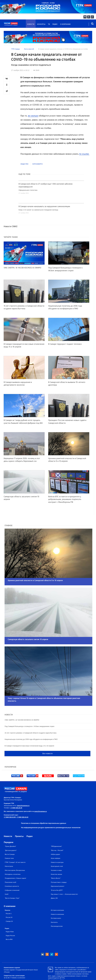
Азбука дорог (55, 840)
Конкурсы (41, 24)
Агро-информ (56, 844)
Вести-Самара (10, 840)
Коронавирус (38, 164)
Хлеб (7, 880)
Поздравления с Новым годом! (15, 864)
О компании (65, 24)
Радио (55, 24)
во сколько (33, 116)
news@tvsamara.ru (23, 791)
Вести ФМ (9, 925)
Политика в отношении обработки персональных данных (44, 809)
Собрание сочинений (12, 876)
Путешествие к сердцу (59, 868)
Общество (24, 164)
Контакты (54, 908)
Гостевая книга (56, 904)
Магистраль (9, 852)
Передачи (9, 828)
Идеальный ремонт (58, 872)
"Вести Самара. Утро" (12, 884)
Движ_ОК (54, 884)
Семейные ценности (12, 872)
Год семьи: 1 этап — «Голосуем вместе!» (64, 880)
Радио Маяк (10, 917)
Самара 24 (9, 907)
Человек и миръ (56, 856)
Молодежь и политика (13, 860)
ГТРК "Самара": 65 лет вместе (15, 848)
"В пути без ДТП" (57, 876)
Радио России (10, 921)
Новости (31, 24)
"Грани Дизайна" (10, 832)
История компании (57, 896)
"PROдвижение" (56, 832)
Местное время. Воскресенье (15, 856)
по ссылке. (84, 154)
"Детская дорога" (11, 836)
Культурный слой (57, 852)
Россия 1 (9, 899)
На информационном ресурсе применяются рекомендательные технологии (51, 813)
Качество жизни (56, 860)
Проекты (19, 822)
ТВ (49, 24)
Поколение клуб (10, 868)
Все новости (48, 739)
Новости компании (57, 900)
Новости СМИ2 (11, 226)
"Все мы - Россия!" (57, 836)
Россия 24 (9, 903)
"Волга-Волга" (56, 864)
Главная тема (9, 844)
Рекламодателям (57, 912)
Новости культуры (57, 848)
